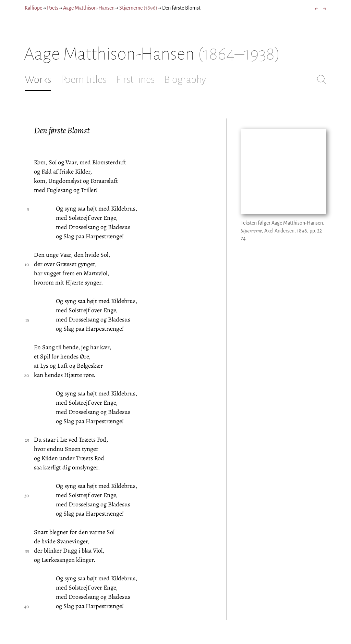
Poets (53, 8)
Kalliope (33, 8)
